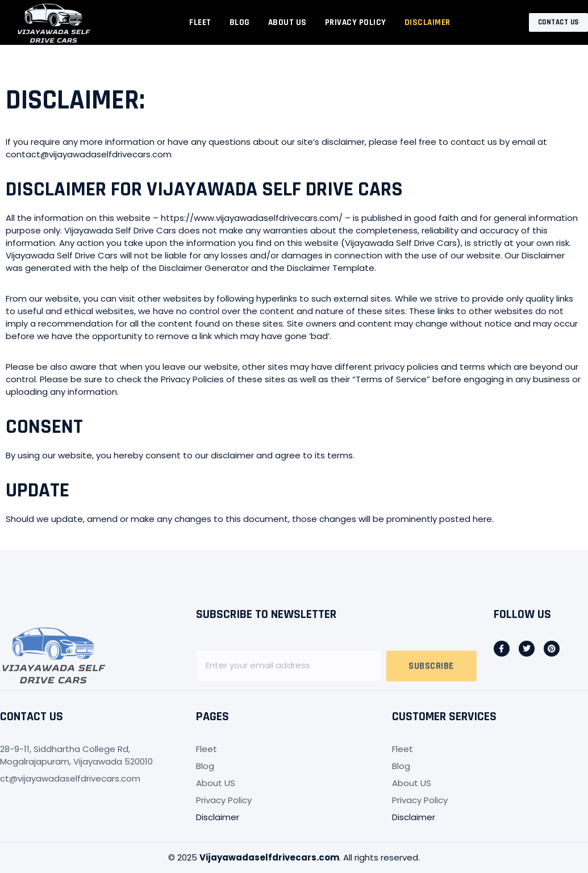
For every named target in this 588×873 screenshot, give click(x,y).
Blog (240, 22)
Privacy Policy (356, 22)
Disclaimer (428, 22)
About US (287, 22)
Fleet (200, 22)
